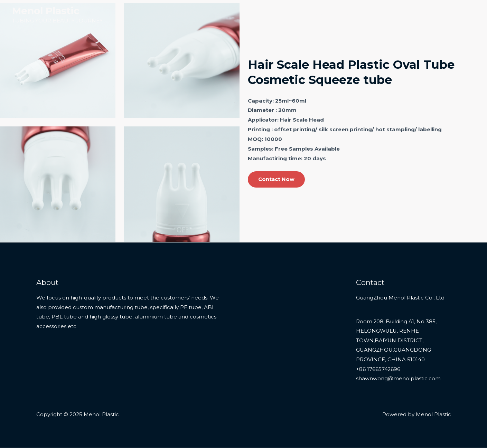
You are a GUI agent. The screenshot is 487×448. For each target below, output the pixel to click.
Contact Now (277, 179)
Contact (459, 15)
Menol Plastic (46, 11)
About (430, 15)
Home (330, 15)
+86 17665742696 (378, 370)
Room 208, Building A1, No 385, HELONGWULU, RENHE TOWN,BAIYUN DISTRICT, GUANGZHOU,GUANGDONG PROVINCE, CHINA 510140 (396, 341)
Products (361, 15)
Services (401, 15)
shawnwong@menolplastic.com (398, 379)
